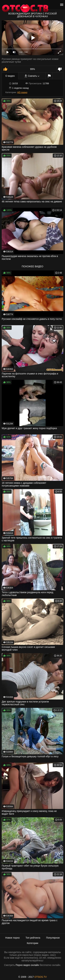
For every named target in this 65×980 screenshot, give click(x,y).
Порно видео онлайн (27, 965)
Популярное (53, 938)
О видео (10, 76)
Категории (33, 943)
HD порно (22, 92)
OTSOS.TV (41, 977)
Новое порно (12, 938)
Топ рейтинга (33, 938)
